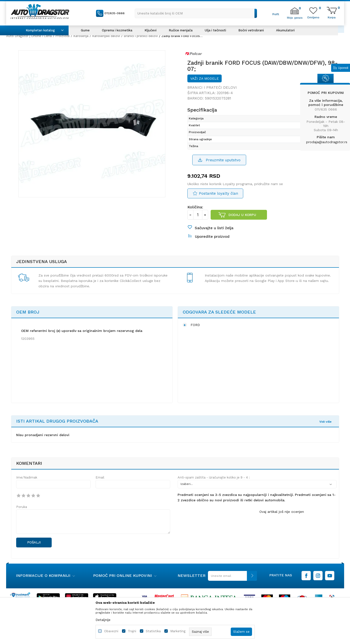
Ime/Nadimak (27, 477)
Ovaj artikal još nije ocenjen (282, 512)
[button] (196, 13)
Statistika (153, 631)
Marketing (178, 631)
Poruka (22, 507)
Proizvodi (62, 36)
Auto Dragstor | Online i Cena (29, 36)
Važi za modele (205, 78)
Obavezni (111, 631)
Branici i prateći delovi (141, 36)
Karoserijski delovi (106, 36)
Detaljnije (103, 620)
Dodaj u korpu (242, 215)
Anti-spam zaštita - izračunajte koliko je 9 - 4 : (214, 477)
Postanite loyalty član (218, 193)
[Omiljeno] (313, 17)
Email (100, 477)
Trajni (132, 631)
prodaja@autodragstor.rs (327, 142)
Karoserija (81, 36)
